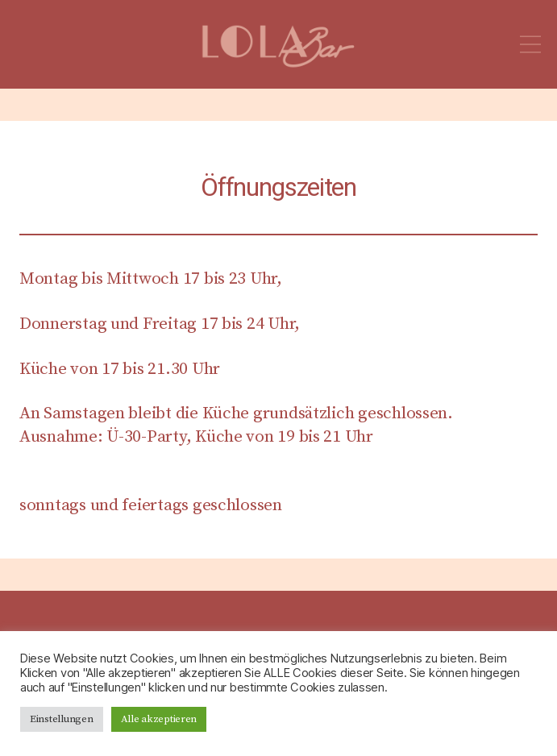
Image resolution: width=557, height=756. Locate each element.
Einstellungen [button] (62, 719)
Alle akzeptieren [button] (159, 719)
